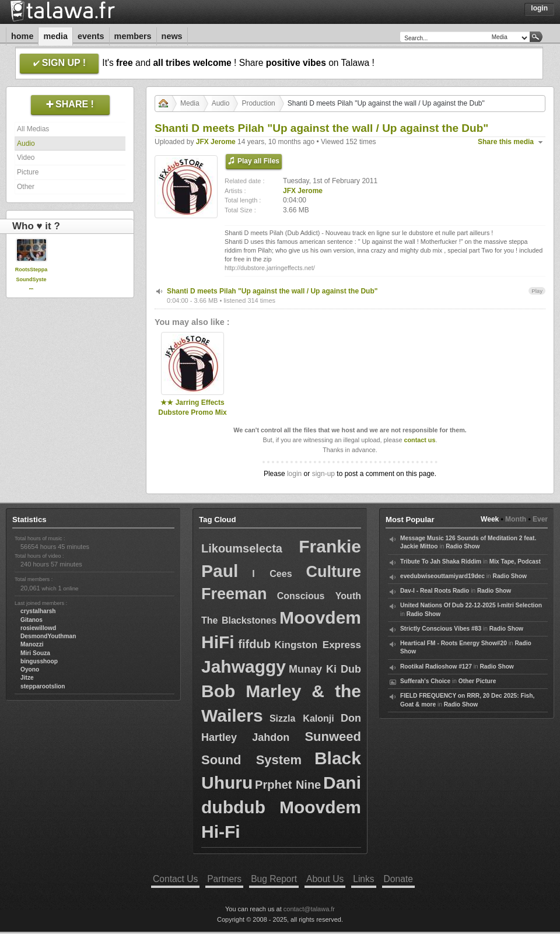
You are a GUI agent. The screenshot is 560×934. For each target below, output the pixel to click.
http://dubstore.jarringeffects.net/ (270, 268)
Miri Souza (35, 653)
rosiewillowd (38, 628)
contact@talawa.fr (309, 909)
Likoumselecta (242, 548)
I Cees (272, 574)
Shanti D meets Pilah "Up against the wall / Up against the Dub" (272, 291)
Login (539, 8)
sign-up (323, 474)
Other (26, 187)
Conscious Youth (319, 596)
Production (258, 103)
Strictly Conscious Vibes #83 (441, 629)
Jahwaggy (244, 667)
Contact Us (175, 879)
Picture (28, 172)
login (294, 474)
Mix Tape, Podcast (515, 562)
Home (22, 36)
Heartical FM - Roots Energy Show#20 (454, 643)
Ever (540, 519)
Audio (26, 144)
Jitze (27, 678)
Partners (224, 879)
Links (363, 879)
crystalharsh (38, 611)
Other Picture (477, 681)
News (172, 36)
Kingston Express (318, 645)
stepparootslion (43, 686)
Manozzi (32, 644)
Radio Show (463, 546)
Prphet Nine (288, 785)
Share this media (506, 142)
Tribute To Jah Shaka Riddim (441, 562)
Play (537, 291)
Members (133, 36)
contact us (419, 440)
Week (490, 519)
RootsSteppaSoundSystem (32, 279)
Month (516, 519)
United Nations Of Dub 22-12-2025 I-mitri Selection (471, 605)
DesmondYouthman (48, 636)
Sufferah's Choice (425, 681)
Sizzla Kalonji (302, 718)
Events (91, 36)
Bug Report (274, 879)
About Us (325, 879)
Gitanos (32, 620)
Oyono (30, 669)
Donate (398, 879)
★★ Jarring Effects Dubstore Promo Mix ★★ (192, 412)
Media (55, 36)
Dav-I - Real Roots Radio (435, 591)
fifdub (254, 644)
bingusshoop (39, 661)
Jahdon (271, 737)
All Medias (33, 129)
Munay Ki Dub (325, 669)
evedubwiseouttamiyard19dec (442, 576)
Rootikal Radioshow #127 (436, 667)
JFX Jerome (216, 142)
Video (26, 158)
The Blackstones (239, 620)
